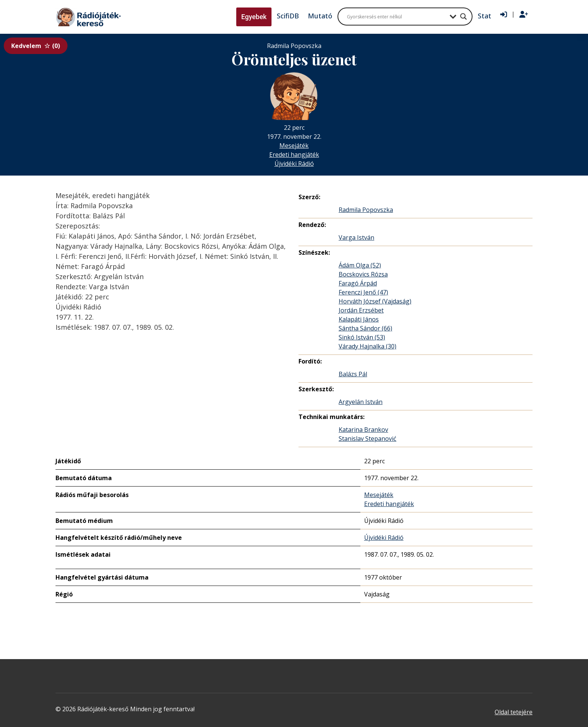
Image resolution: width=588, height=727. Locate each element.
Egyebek (254, 17)
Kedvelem (36, 46)
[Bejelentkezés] (504, 15)
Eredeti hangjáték (294, 155)
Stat (484, 16)
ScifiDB (288, 16)
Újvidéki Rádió (294, 164)
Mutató (320, 16)
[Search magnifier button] (463, 17)
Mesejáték (294, 146)
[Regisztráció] (524, 15)
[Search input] (396, 17)
